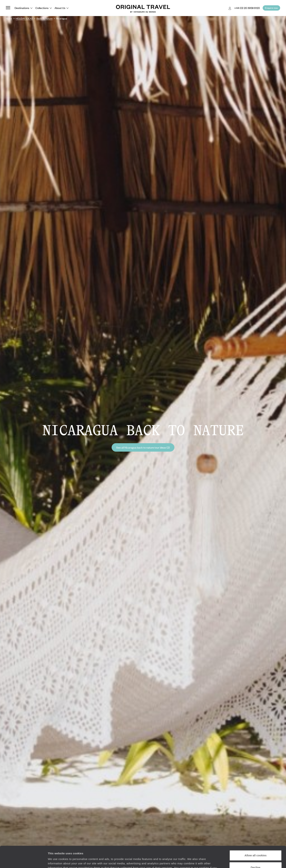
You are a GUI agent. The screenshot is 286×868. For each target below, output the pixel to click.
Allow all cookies (256, 834)
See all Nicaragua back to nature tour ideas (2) (143, 447)
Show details (56, 861)
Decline (255, 846)
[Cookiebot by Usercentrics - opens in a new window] (24, 861)
